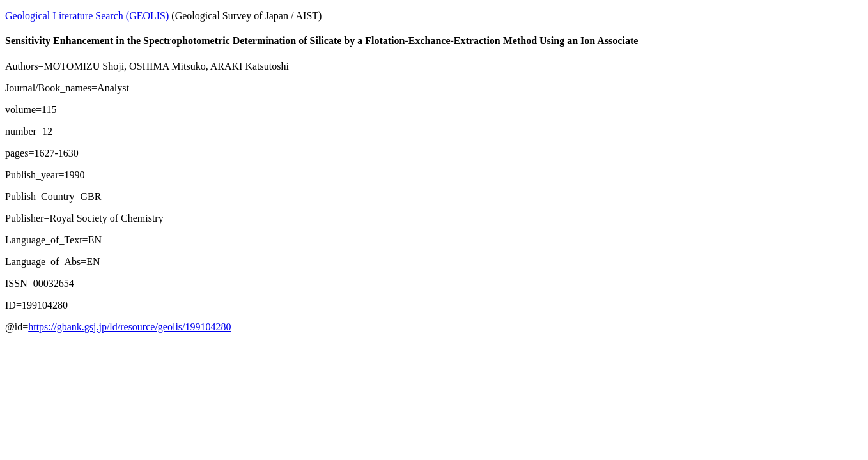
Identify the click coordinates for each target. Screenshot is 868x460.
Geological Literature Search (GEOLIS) (87, 16)
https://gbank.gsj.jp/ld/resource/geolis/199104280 (129, 327)
